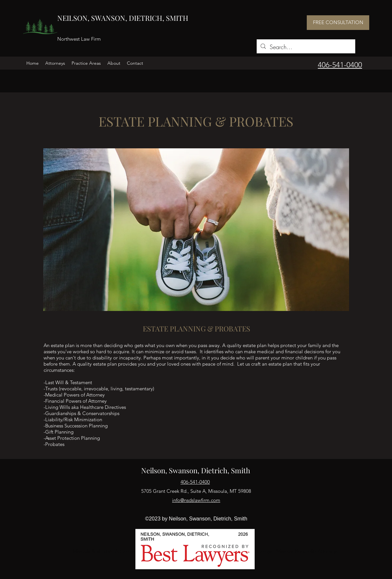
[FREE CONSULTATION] (338, 23)
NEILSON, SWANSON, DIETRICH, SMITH (123, 18)
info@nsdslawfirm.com (196, 500)
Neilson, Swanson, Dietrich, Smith (196, 470)
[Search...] (306, 47)
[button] (55, 63)
